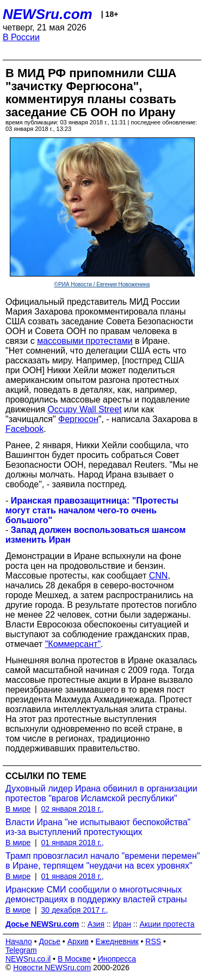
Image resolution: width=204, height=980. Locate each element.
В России (21, 37)
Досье (50, 941)
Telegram (21, 950)
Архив (78, 941)
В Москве (74, 959)
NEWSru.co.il (28, 959)
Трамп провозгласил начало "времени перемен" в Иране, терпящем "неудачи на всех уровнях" (103, 861)
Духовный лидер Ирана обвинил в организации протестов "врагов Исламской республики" (101, 793)
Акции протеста (167, 924)
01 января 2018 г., (72, 843)
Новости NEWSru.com (52, 968)
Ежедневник (117, 941)
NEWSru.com (48, 14)
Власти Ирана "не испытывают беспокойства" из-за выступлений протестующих (98, 827)
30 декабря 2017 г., (74, 910)
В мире (18, 809)
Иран (122, 924)
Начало (19, 941)
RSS (153, 941)
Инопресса (117, 959)
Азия (96, 924)
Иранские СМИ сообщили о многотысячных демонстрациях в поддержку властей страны (96, 894)
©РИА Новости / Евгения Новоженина (102, 284)
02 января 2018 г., (72, 809)
